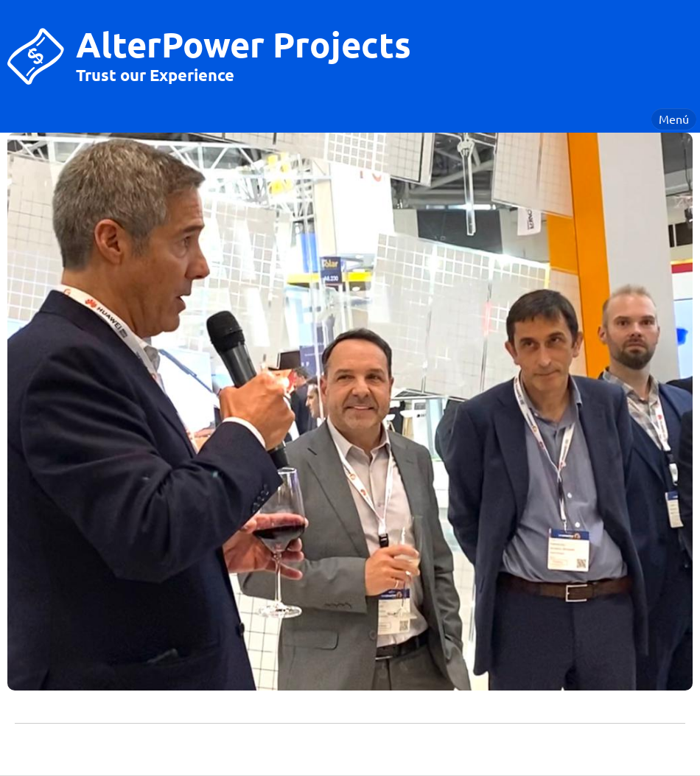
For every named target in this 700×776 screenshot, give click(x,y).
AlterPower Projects (244, 43)
